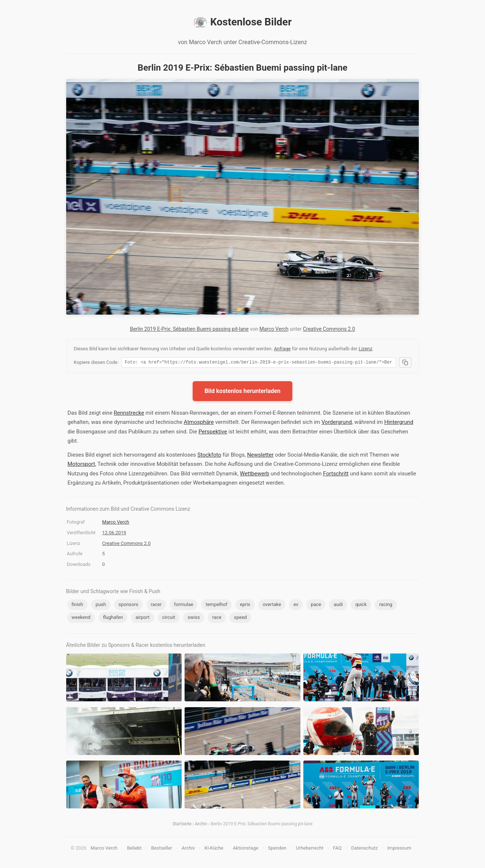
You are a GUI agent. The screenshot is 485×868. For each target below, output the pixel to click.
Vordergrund (337, 423)
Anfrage (282, 349)
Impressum (399, 849)
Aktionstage (245, 849)
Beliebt (134, 849)
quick (361, 605)
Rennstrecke (129, 414)
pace (316, 605)
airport (142, 618)
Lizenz (365, 349)
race (217, 618)
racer (156, 605)
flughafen (113, 618)
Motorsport (81, 465)
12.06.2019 (114, 534)
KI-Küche (214, 849)
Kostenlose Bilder (242, 22)
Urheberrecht (310, 849)
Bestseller (162, 849)
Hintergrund (399, 423)
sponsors (128, 605)
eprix (245, 605)
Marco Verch (274, 329)
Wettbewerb (254, 475)
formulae (183, 605)
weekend (81, 618)
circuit (169, 618)
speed (240, 618)
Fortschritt (336, 475)
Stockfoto (209, 456)
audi (338, 605)
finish (77, 605)
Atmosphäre (199, 423)
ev (296, 605)
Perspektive (213, 433)
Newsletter (260, 456)
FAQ (337, 849)
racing (386, 605)
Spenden (277, 849)
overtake (272, 605)
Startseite (182, 825)
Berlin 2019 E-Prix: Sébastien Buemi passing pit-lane (189, 329)
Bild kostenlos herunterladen (242, 392)
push (101, 605)
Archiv (201, 825)
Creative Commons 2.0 (329, 329)
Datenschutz (364, 849)
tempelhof (216, 605)
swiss (194, 618)
